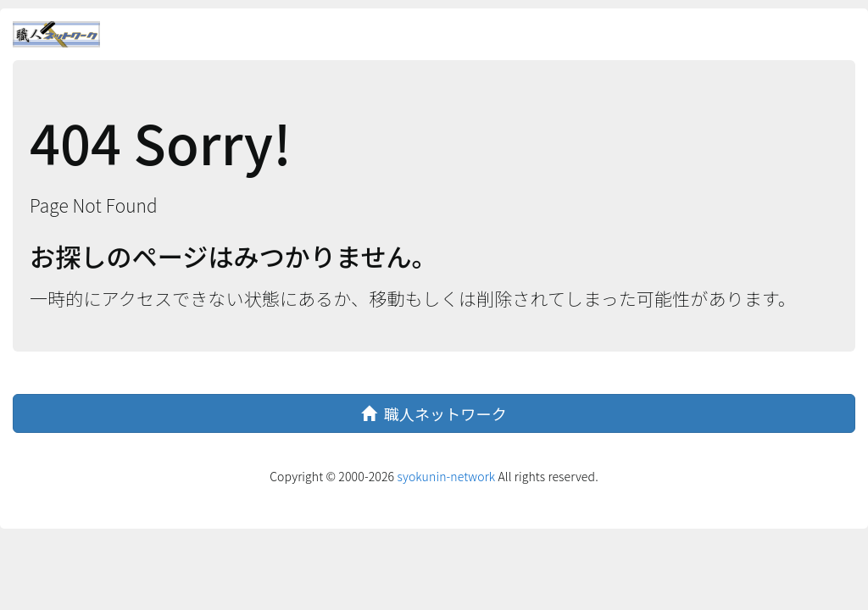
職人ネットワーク (434, 413)
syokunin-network (446, 476)
